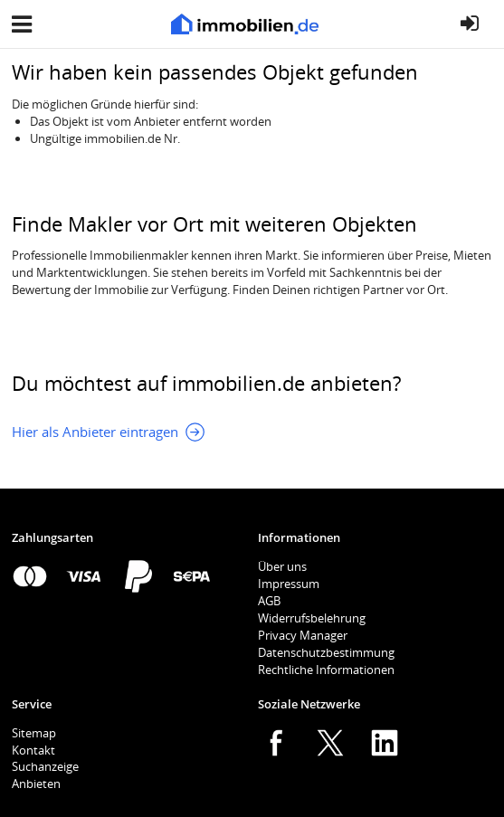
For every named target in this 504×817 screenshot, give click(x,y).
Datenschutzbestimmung (326, 652)
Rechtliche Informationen (326, 670)
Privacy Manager (303, 635)
